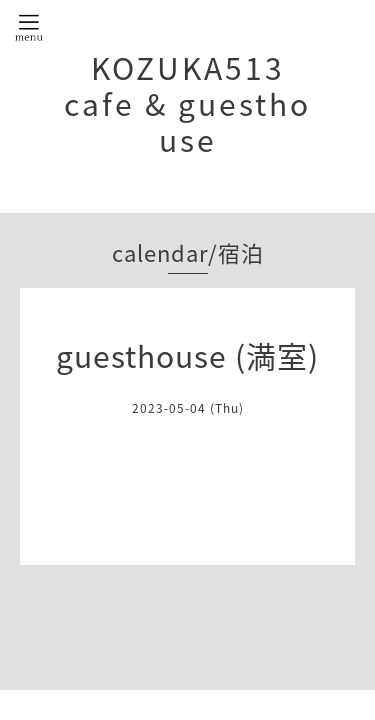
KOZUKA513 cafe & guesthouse (187, 103)
